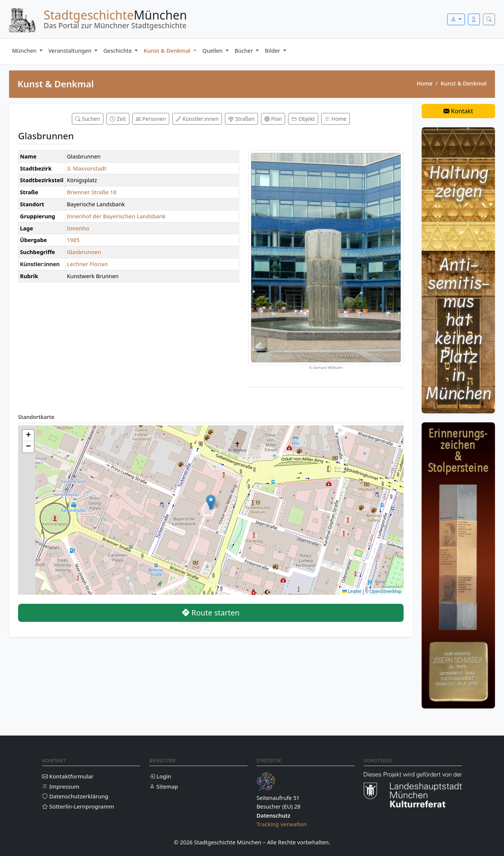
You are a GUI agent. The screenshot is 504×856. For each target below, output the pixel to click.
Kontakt (458, 111)
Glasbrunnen (84, 252)
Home (425, 83)
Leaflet (352, 591)
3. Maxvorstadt (87, 168)
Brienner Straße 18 (92, 192)
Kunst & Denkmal (168, 50)
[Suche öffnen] (489, 19)
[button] (211, 502)
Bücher (245, 50)
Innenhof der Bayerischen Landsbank (116, 216)
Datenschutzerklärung (75, 796)
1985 (73, 240)
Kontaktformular (68, 776)
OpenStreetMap (386, 591)
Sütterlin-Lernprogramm (78, 806)
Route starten (211, 613)
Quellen (213, 50)
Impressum (61, 786)
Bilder (273, 50)
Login (160, 776)
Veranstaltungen (71, 50)
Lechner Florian (87, 264)
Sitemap (164, 786)
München (25, 50)
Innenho (78, 228)
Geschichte (118, 50)
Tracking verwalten (282, 824)
